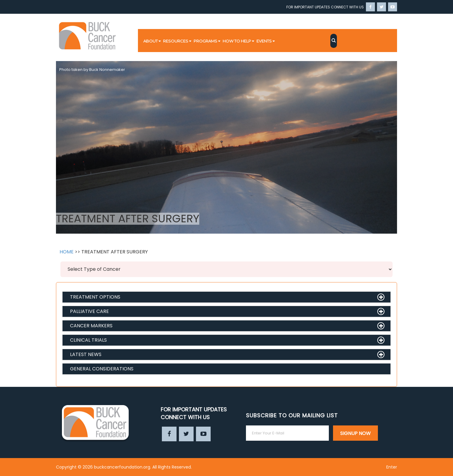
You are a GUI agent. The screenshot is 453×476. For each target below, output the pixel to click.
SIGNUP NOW (355, 433)
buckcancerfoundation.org (122, 467)
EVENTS (264, 41)
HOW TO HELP (237, 41)
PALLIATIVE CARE (89, 311)
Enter (392, 467)
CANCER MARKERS (91, 326)
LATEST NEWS (86, 354)
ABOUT (151, 41)
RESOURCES (176, 41)
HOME (67, 252)
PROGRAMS (205, 41)
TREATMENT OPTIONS (95, 297)
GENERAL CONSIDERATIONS (102, 369)
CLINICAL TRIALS (88, 340)
